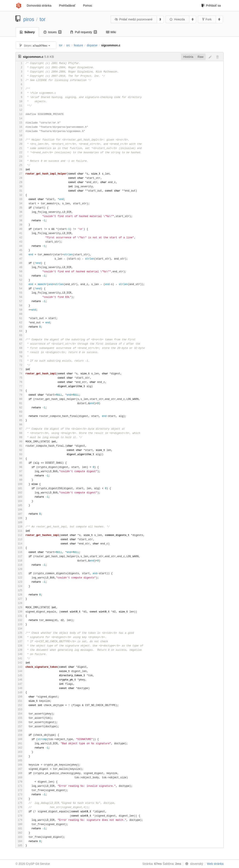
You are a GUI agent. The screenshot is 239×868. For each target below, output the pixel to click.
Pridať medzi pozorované (133, 19)
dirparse (92, 45)
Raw (201, 57)
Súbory (27, 32)
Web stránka (215, 864)
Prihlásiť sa (211, 6)
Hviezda (177, 19)
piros (29, 19)
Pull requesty (84, 32)
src (68, 45)
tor (43, 19)
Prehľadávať (67, 6)
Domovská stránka (39, 6)
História (188, 57)
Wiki (111, 32)
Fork (207, 19)
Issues (53, 32)
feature (79, 45)
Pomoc (88, 6)
